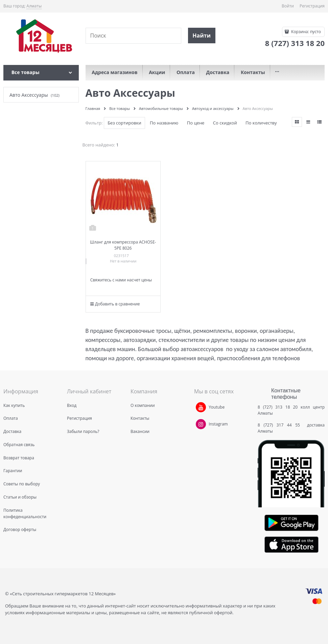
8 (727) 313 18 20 (278, 407)
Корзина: (306, 32)
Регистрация (312, 6)
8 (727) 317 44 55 (280, 425)
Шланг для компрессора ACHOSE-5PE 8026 (123, 245)
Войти (288, 6)
